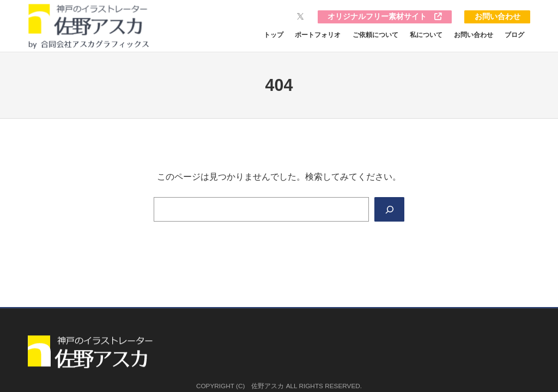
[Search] (389, 209)
